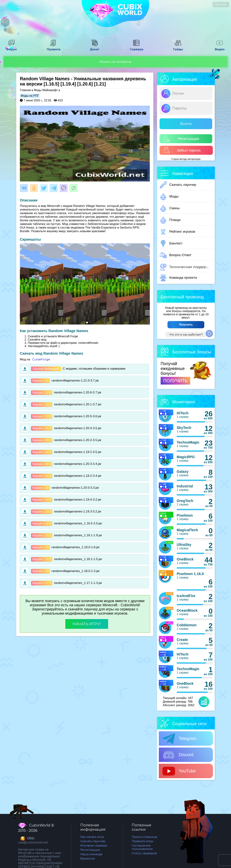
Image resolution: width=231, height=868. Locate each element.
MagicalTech (187, 530)
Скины (170, 208)
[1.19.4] (68, 84)
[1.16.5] (51, 84)
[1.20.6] (85, 84)
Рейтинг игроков (177, 232)
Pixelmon (185, 515)
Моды (169, 197)
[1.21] (100, 84)
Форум (11, 48)
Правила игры (143, 841)
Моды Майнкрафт (46, 90)
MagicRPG (186, 457)
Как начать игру (92, 837)
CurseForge (41, 359)
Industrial (185, 486)
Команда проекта (178, 278)
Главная (25, 90)
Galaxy (183, 472)
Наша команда (91, 854)
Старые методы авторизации (186, 159)
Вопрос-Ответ (176, 255)
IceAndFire (186, 596)
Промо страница (144, 837)
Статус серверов (144, 853)
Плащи (170, 220)
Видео (220, 48)
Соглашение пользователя (142, 847)
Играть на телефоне (115, 62)
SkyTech (184, 428)
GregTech (185, 501)
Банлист (171, 244)
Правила (53, 48)
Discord (178, 755)
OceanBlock (187, 610)
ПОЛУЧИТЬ (175, 381)
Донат (95, 48)
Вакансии (88, 859)
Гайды (178, 48)
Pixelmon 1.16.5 (190, 574)
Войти (186, 124)
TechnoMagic (188, 442)
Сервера (136, 48)
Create (182, 640)
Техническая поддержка (186, 267)
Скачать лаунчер (178, 185)
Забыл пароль (182, 150)
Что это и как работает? (186, 335)
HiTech (183, 413)
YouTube (179, 771)
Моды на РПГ (30, 96)
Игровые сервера (94, 846)
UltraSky (184, 545)
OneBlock (185, 559)
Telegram (179, 739)
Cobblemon (187, 625)
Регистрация (181, 139)
